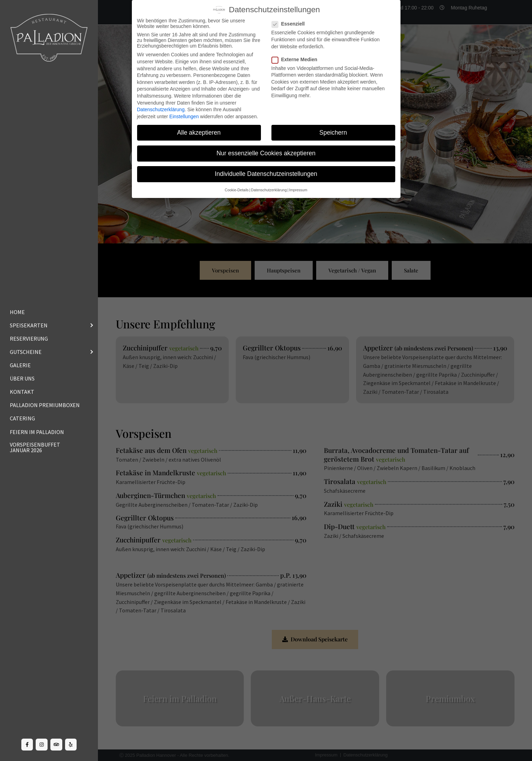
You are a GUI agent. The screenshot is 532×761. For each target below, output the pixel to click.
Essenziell (290, 24)
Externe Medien (297, 59)
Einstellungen (184, 116)
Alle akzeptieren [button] (199, 133)
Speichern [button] (333, 133)
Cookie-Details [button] (237, 190)
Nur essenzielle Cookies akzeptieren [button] (266, 153)
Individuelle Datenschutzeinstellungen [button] (266, 174)
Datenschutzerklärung (161, 109)
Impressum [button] (298, 190)
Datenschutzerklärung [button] (269, 190)
